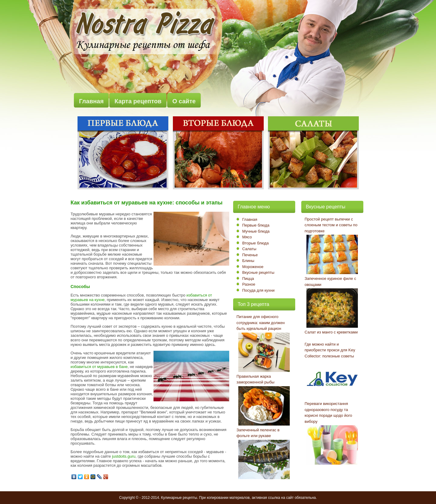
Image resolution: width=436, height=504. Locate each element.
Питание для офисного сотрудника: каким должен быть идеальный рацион (261, 323)
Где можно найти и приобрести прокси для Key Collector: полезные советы (330, 350)
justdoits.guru (124, 456)
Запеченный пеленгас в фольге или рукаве (258, 433)
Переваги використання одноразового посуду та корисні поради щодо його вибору (328, 413)
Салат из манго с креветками (331, 332)
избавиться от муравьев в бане (99, 367)
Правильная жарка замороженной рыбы (255, 379)
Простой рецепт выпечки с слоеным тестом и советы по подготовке (331, 225)
